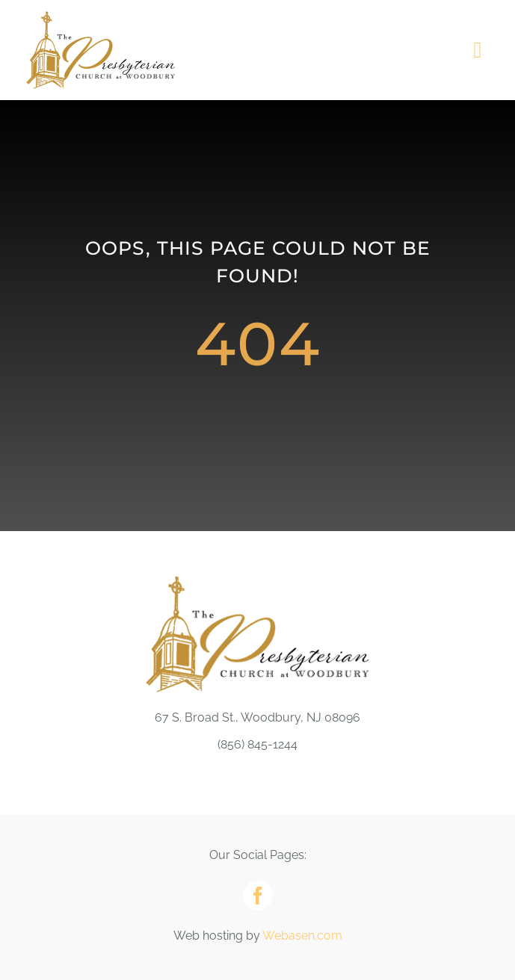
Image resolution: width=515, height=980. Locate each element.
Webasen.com (302, 936)
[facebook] (258, 896)
